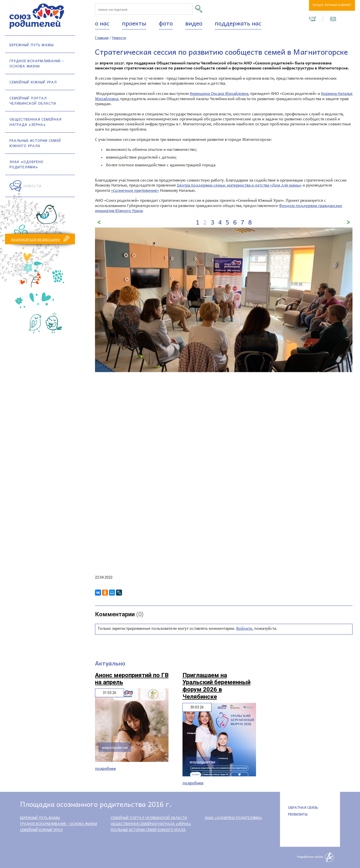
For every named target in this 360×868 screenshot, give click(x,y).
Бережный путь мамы (32, 45)
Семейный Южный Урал (33, 82)
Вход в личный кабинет (332, 5)
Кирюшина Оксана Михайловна (219, 94)
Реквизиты (298, 814)
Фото (166, 23)
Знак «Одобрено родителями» (26, 164)
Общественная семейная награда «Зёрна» (35, 122)
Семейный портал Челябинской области (33, 101)
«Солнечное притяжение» (135, 191)
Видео (194, 23)
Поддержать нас (238, 23)
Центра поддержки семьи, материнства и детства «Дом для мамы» (239, 186)
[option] (224, 300)
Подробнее (105, 768)
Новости (32, 186)
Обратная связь (303, 807)
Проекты (134, 23)
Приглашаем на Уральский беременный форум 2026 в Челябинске (216, 686)
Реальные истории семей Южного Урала (35, 143)
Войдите (244, 629)
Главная (102, 37)
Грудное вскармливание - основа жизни (37, 63)
